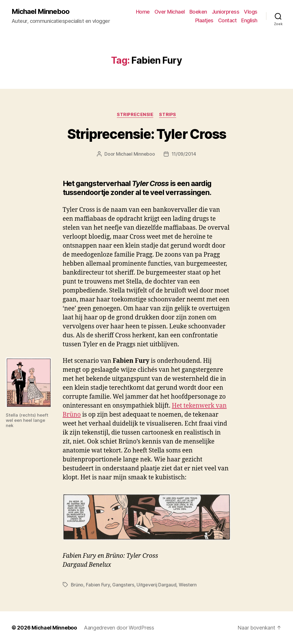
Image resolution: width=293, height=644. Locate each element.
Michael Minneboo (40, 12)
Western (188, 585)
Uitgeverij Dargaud (156, 585)
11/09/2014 (184, 154)
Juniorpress (226, 12)
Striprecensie (135, 115)
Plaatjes (204, 20)
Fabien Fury (98, 585)
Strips (167, 115)
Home (143, 12)
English (249, 20)
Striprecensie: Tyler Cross (146, 134)
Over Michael (170, 12)
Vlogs (251, 12)
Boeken (198, 12)
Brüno (77, 585)
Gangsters (123, 585)
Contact (227, 20)
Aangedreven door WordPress (119, 628)
